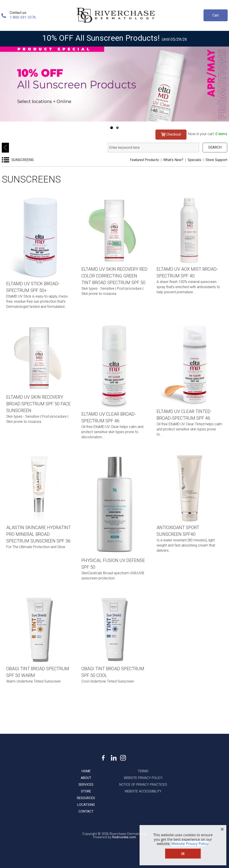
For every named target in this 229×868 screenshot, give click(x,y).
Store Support (216, 160)
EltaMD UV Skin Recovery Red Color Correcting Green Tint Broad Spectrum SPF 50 (114, 276)
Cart (216, 15)
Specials (194, 160)
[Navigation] (112, 128)
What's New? (173, 160)
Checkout (171, 134)
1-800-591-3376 (23, 17)
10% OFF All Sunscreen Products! (101, 38)
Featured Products (144, 160)
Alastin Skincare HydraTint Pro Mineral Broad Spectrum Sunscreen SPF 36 (38, 534)
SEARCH (215, 147)
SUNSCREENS (23, 160)
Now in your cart (208, 134)
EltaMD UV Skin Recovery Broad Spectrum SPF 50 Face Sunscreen (38, 404)
